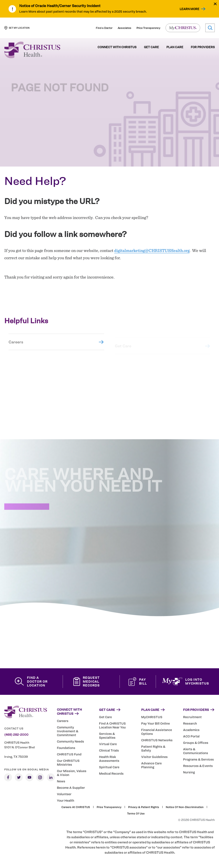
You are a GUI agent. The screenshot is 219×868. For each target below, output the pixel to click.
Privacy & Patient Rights (144, 807)
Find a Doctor (104, 28)
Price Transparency (148, 28)
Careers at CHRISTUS (76, 807)
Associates (124, 28)
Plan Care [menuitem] (175, 47)
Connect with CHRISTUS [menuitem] (117, 47)
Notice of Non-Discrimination (185, 807)
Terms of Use (136, 813)
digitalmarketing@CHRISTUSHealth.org (152, 250)
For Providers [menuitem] (203, 47)
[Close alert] (215, 4)
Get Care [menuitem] (151, 47)
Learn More (189, 9)
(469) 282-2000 (16, 735)
